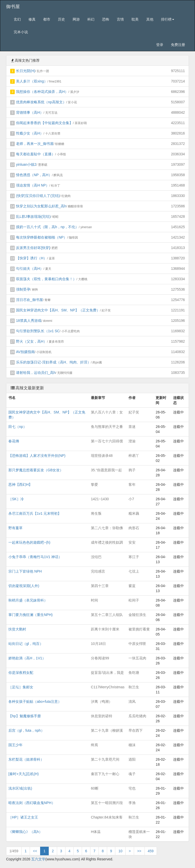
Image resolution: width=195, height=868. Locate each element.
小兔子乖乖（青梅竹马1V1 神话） (35, 557)
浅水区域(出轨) (20, 788)
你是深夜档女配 (21, 673)
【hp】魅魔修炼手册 (25, 716)
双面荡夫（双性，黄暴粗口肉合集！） (46, 279)
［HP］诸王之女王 (23, 817)
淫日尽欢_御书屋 (29, 300)
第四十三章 (100, 586)
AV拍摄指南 (25, 352)
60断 (95, 788)
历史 (61, 19)
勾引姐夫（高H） (30, 269)
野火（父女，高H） (31, 341)
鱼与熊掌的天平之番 (107, 427)
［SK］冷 (16, 499)
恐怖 (106, 19)
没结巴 (96, 557)
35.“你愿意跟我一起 (106, 470)
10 (120, 851)
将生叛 (96, 513)
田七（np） (18, 427)
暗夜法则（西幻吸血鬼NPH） (32, 803)
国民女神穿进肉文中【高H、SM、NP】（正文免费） (58, 310)
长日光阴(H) (26, 71)
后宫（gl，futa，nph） (26, 730)
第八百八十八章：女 (107, 412)
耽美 (135, 19)
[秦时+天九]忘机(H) (23, 774)
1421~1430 (100, 499)
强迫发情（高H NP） (33, 185)
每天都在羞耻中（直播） (36, 154)
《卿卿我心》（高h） (25, 832)
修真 (32, 19)
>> (139, 851)
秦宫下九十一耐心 (105, 774)
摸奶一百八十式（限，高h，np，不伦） (47, 227)
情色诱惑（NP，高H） (34, 175)
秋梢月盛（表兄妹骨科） (28, 600)
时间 (94, 600)
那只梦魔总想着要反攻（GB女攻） (36, 470)
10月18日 (98, 644)
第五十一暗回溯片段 (107, 803)
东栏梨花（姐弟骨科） (26, 759)
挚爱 (94, 485)
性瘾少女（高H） (30, 133)
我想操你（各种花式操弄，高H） (42, 92)
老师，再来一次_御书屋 (35, 144)
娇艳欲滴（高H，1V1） (27, 658)
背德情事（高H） (30, 112)
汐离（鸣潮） (102, 702)
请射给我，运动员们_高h (36, 373)
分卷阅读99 (100, 658)
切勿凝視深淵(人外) (24, 586)
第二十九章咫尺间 (105, 759)
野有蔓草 (15, 528)
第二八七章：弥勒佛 (107, 528)
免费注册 (178, 45)
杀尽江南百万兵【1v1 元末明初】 (35, 513)
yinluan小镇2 (26, 164)
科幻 (91, 19)
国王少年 (15, 745)
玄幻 (17, 19)
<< (35, 851)
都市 (47, 19)
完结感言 (98, 571)
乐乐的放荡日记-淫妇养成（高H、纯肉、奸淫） (53, 362)
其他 (150, 19)
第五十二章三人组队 (107, 615)
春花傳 (14, 441)
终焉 (94, 745)
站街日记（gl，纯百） (26, 644)
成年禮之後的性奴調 (107, 542)
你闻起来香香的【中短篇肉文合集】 (44, 123)
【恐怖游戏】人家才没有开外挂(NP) (37, 456)
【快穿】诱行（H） (31, 258)
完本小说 (21, 32)
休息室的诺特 (102, 716)
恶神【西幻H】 (20, 485)
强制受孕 (23, 289)
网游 (76, 19)
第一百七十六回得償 (107, 441)
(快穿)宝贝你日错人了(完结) (38, 196)
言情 (120, 19)
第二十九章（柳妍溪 (107, 730)
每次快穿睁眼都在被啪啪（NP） (42, 237)
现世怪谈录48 (102, 456)
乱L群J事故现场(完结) (33, 216)
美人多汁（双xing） (32, 81)
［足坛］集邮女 (21, 687)
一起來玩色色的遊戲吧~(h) (29, 542)
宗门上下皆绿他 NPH (25, 571)
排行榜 (168, 19)
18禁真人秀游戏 (29, 321)
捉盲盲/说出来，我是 (107, 673)
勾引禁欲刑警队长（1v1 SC (38, 331)
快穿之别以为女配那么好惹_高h (41, 206)
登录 (160, 45)
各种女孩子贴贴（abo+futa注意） (35, 702)
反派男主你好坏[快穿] (33, 248)
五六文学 (38, 859)
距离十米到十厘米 (105, 629)
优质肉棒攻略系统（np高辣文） (41, 102)
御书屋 (13, 7)
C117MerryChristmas (108, 687)
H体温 (96, 832)
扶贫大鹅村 (17, 629)
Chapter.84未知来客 (107, 817)
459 (151, 851)
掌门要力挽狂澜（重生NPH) (30, 615)
